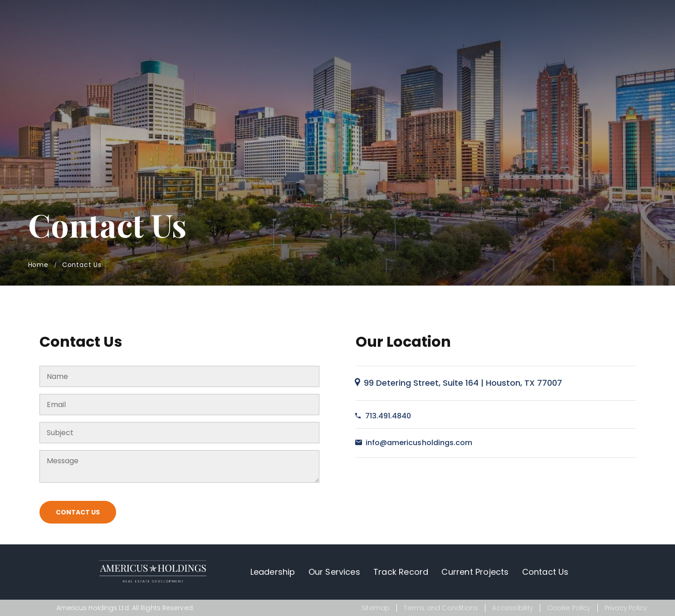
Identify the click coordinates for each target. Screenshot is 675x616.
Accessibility (513, 608)
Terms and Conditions (441, 608)
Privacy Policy (626, 608)
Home (38, 265)
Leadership (273, 572)
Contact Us (78, 512)
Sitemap (376, 608)
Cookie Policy (569, 608)
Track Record (401, 572)
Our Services (334, 572)
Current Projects (475, 572)
